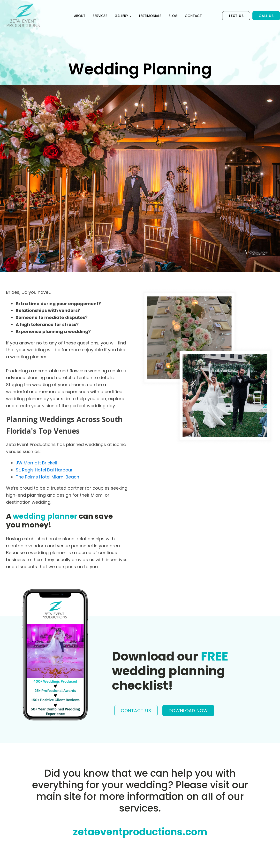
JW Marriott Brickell (36, 463)
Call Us (266, 16)
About (80, 16)
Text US (236, 16)
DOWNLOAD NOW (188, 711)
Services (100, 16)
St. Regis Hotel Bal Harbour (44, 470)
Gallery (121, 16)
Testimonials (150, 16)
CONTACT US (136, 711)
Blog (173, 16)
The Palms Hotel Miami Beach (47, 477)
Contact (193, 16)
